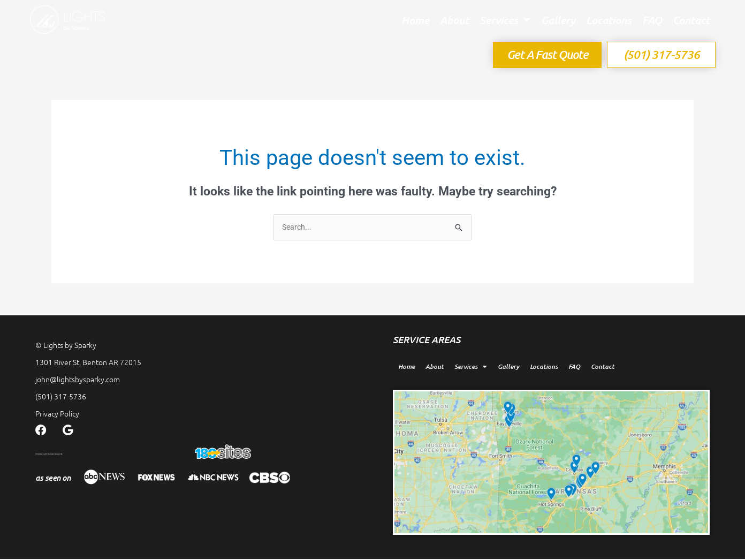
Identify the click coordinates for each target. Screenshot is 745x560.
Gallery (558, 20)
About (454, 20)
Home (415, 20)
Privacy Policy (57, 414)
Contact (691, 20)
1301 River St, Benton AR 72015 (88, 363)
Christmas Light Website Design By (107, 454)
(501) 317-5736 (61, 397)
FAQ (652, 20)
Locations (609, 20)
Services (505, 20)
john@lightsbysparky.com (78, 380)
